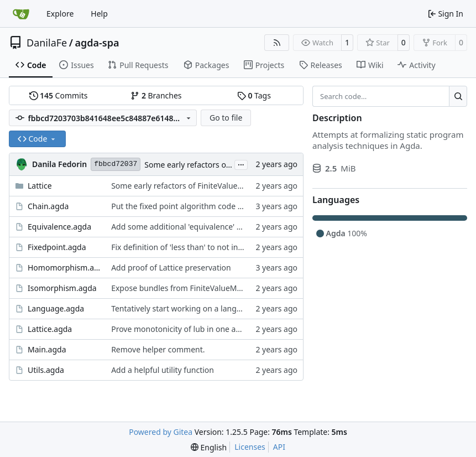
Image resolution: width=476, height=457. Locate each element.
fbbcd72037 (116, 164)
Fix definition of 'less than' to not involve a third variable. (213, 247)
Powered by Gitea (161, 432)
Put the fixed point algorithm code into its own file (202, 206)
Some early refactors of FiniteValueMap (215, 165)
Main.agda (47, 349)
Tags (254, 95)
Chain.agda (48, 206)
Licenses (250, 447)
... (241, 164)
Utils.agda (46, 370)
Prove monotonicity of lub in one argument (189, 329)
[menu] (209, 447)
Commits (59, 95)
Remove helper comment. (158, 349)
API (279, 447)
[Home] (21, 14)
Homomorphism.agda (64, 268)
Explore (60, 14)
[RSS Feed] (277, 43)
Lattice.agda (50, 329)
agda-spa (97, 43)
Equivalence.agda (59, 227)
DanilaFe (47, 43)
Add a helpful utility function (163, 370)
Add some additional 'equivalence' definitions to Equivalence (221, 227)
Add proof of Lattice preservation (171, 268)
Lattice (40, 186)
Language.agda (56, 308)
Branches (156, 95)
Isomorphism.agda (62, 288)
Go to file (226, 118)
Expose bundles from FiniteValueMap (179, 288)
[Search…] (458, 96)
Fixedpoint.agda (57, 247)
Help (99, 14)
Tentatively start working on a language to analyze (202, 308)
